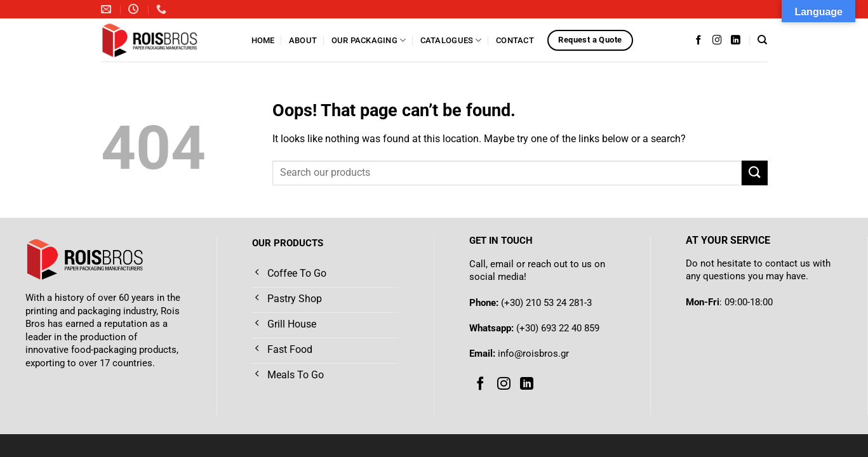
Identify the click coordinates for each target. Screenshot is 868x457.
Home (263, 40)
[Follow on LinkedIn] (736, 40)
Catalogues (451, 40)
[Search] (762, 40)
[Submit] (754, 173)
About (303, 40)
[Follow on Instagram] (717, 40)
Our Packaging (369, 40)
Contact (515, 40)
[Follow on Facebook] (699, 40)
